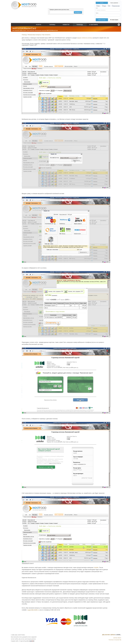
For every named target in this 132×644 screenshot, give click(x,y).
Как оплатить (46, 35)
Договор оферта (117, 638)
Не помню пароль (114, 20)
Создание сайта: (15, 641)
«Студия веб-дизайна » (27, 641)
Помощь (80, 25)
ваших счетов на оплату (85, 38)
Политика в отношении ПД (115, 640)
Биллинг (102, 3)
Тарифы (52, 25)
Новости (66, 25)
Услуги (39, 25)
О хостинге (94, 25)
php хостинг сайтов (108, 635)
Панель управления (114, 3)
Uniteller (96, 568)
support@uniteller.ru (33, 610)
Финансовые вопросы (35, 35)
